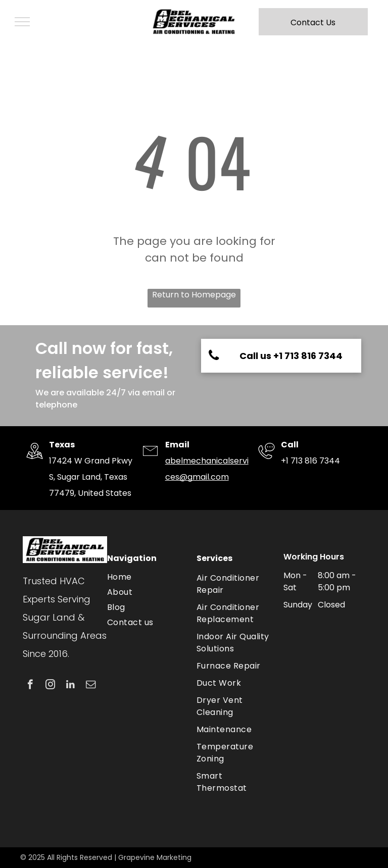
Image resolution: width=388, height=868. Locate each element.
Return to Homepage (194, 295)
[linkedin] (70, 686)
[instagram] (50, 686)
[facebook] (30, 686)
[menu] (22, 22)
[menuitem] (147, 577)
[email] (91, 686)
